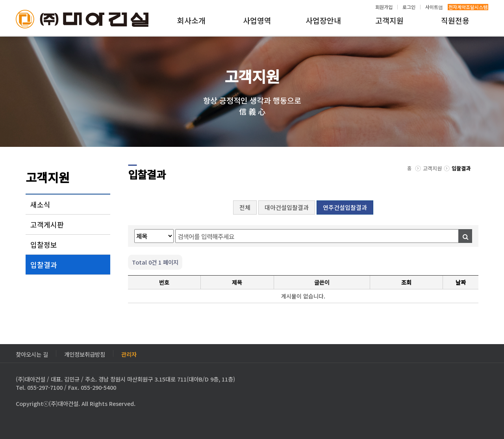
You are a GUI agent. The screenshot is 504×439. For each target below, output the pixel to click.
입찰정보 (44, 245)
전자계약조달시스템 (468, 7)
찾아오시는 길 (32, 353)
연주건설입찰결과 (345, 207)
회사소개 (191, 20)
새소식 (40, 204)
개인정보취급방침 (85, 353)
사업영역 (257, 20)
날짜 (461, 282)
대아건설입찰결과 (287, 207)
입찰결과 (44, 265)
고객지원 (389, 20)
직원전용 (455, 20)
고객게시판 (47, 224)
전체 (245, 207)
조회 (406, 282)
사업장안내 (323, 20)
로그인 (409, 7)
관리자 (129, 353)
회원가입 (384, 7)
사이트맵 (434, 7)
